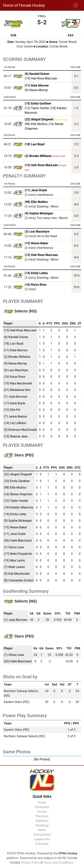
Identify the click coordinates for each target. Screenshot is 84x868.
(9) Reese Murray (36, 90)
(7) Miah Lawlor (14, 567)
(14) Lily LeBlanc (15, 423)
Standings (42, 825)
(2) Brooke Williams (17, 357)
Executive (42, 844)
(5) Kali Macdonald (17, 574)
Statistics (42, 821)
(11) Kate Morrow (16, 350)
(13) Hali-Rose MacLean (41, 78)
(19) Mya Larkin (14, 560)
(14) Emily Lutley (36, 273)
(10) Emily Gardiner (17, 481)
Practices (42, 816)
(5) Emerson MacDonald (20, 430)
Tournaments (42, 835)
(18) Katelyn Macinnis (19, 507)
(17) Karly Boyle (15, 403)
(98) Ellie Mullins (36, 124)
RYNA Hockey (68, 853)
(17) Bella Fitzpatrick (18, 554)
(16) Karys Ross (36, 285)
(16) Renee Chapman (18, 494)
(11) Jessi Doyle (36, 190)
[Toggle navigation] (76, 5)
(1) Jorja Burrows (16, 397)
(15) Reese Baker (37, 243)
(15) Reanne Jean (16, 436)
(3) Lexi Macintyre (37, 232)
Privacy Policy (31, 863)
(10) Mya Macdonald (18, 383)
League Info (42, 839)
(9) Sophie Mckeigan (39, 213)
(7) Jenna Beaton (15, 416)
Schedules (42, 807)
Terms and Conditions (58, 863)
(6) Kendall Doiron (16, 337)
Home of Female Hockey (24, 5)
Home (42, 802)
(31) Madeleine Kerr (17, 390)
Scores (42, 812)
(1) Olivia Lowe (14, 547)
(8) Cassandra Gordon (19, 580)
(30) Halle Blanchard (18, 541)
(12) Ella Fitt (12, 410)
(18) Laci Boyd (14, 344)
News (42, 830)
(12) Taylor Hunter (37, 108)
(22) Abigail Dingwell (18, 474)
